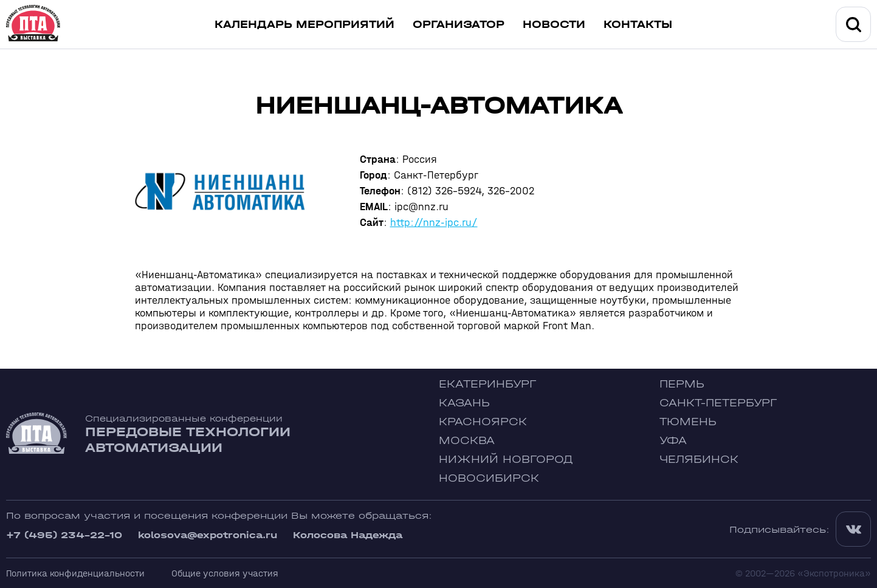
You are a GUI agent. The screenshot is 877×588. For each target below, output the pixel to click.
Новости (554, 25)
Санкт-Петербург (718, 403)
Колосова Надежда (348, 535)
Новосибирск (489, 478)
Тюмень (688, 422)
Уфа (673, 441)
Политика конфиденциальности (75, 573)
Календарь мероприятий (304, 25)
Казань (464, 403)
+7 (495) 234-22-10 (64, 535)
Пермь (682, 384)
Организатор (459, 25)
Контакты (638, 25)
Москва (467, 441)
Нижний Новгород (506, 460)
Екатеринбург (487, 384)
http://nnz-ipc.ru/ (434, 223)
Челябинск (699, 460)
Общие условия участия (225, 573)
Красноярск (483, 422)
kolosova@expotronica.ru (208, 535)
